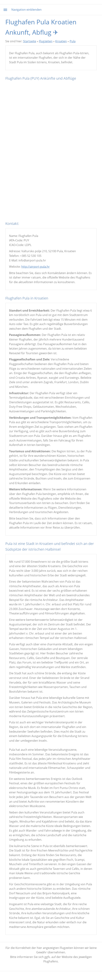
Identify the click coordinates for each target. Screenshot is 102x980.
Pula (73, 41)
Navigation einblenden (26, 10)
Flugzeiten (46, 41)
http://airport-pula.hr (36, 267)
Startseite (30, 41)
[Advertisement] (51, 194)
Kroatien (61, 41)
